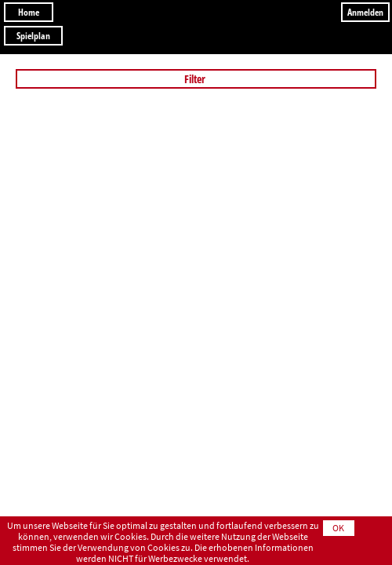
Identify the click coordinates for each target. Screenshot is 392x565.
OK (338, 528)
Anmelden (365, 12)
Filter (196, 79)
